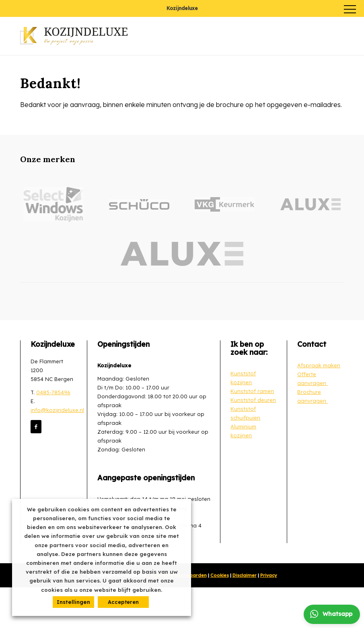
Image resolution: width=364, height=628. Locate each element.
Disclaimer (245, 575)
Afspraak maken (319, 365)
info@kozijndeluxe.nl (57, 410)
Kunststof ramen (252, 391)
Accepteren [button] (123, 602)
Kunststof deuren (253, 400)
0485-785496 (53, 392)
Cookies (220, 575)
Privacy (269, 575)
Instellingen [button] (73, 602)
